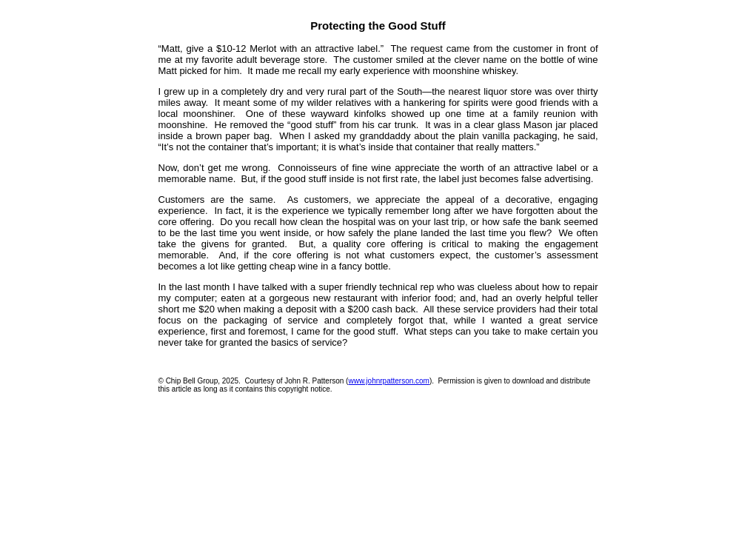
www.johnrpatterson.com (389, 381)
